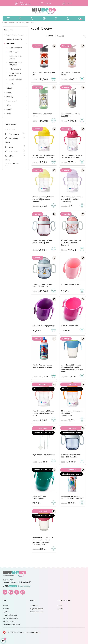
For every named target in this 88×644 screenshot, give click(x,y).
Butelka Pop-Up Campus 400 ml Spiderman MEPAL (42, 366)
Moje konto (34, 605)
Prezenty (10, 97)
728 (11, 586)
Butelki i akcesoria (15, 48)
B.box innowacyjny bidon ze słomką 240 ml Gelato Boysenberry (72, 199)
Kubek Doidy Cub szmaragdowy (39, 497)
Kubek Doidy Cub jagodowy (43, 326)
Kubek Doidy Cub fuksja (70, 326)
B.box (11, 147)
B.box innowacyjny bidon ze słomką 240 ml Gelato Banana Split (43, 199)
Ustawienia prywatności (11, 625)
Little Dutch (13, 151)
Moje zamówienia (37, 609)
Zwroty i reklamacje (10, 615)
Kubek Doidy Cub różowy (71, 284)
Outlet (9, 114)
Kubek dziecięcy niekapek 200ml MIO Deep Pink (43, 242)
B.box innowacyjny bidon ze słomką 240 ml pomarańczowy (72, 413)
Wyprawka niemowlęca (15, 35)
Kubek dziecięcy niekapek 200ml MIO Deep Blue (71, 456)
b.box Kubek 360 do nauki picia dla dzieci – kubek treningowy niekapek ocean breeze (72, 368)
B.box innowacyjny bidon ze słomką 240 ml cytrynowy (43, 156)
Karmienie (10, 43)
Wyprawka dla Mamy (14, 39)
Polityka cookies (8, 621)
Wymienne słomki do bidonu (44, 455)
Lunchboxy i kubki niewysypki (15, 64)
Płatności (6, 605)
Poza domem (12, 101)
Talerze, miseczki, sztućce (15, 57)
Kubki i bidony (14, 52)
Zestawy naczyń (15, 69)
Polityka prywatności (10, 618)
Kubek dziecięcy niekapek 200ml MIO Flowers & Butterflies (71, 243)
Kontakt (61, 609)
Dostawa (6, 609)
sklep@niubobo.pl (24, 586)
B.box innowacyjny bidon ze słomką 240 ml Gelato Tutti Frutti (43, 413)
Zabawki (10, 88)
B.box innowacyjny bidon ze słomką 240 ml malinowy (72, 156)
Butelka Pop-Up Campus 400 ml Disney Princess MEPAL (72, 497)
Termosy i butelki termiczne (15, 74)
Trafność (71, 36)
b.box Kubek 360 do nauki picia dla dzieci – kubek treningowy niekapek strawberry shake (43, 541)
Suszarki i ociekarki (15, 80)
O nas (60, 605)
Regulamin (7, 612)
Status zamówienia (37, 612)
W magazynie (14, 134)
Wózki (9, 105)
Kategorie (8, 30)
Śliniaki (11, 84)
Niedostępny (14, 138)
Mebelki (9, 92)
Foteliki (9, 109)
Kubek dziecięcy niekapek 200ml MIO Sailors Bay (43, 285)
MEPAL (11, 156)
